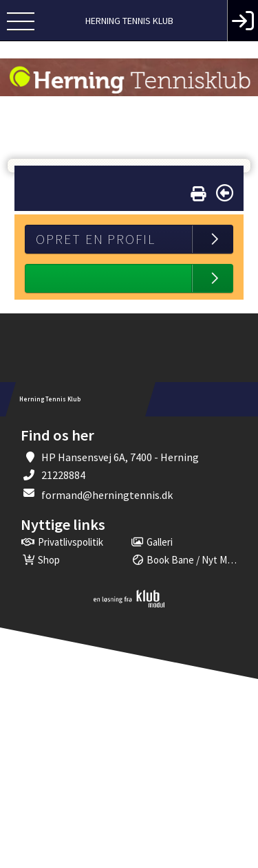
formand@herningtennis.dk (107, 495)
